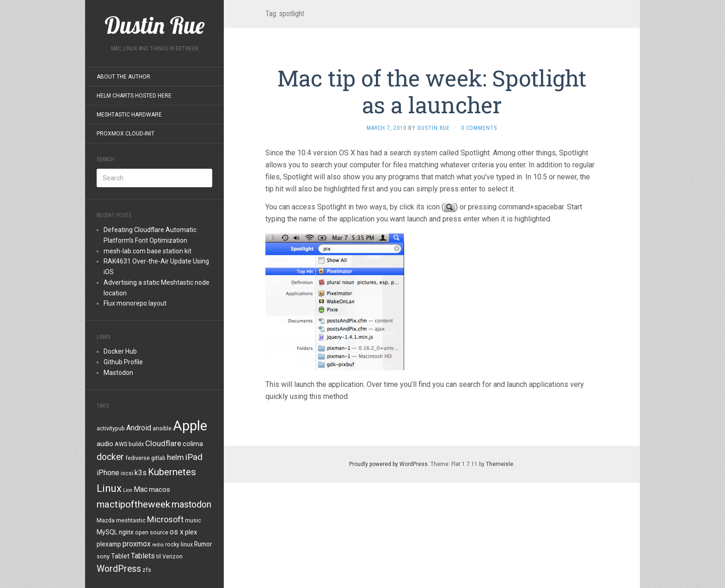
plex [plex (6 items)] (191, 532)
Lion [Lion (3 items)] (128, 490)
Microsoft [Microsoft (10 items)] (165, 519)
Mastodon (118, 373)
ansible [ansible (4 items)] (162, 429)
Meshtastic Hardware (129, 115)
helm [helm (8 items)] (175, 457)
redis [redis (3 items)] (158, 545)
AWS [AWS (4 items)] (121, 444)
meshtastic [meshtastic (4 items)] (131, 521)
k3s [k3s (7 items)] (141, 473)
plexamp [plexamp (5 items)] (109, 544)
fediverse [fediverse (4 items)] (138, 458)
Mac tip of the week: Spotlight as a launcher (432, 91)
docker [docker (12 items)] (110, 457)
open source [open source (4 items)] (152, 533)
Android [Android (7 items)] (139, 428)
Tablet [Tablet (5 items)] (120, 556)
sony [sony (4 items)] (103, 557)
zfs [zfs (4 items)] (147, 570)
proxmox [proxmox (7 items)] (137, 544)
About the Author (123, 77)
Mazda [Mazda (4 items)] (106, 521)
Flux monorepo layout (135, 303)
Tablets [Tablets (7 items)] (143, 556)
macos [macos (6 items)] (160, 490)
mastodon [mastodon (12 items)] (191, 505)
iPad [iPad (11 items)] (194, 457)
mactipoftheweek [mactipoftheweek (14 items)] (133, 504)
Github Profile (123, 362)
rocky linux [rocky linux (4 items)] (179, 545)
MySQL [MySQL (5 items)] (107, 532)
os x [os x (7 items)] (177, 532)
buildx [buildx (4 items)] (136, 444)
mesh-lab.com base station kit (147, 251)
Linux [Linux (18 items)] (109, 488)
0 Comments (479, 128)
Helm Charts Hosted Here (134, 96)
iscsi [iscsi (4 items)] (127, 473)
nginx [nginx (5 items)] (126, 532)
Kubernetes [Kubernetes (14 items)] (172, 472)
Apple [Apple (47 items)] (190, 426)
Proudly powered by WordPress (388, 464)
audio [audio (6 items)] (105, 444)
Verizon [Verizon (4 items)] (172, 557)
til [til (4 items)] (159, 557)
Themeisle (500, 464)
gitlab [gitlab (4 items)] (158, 458)
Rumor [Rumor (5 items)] (203, 544)
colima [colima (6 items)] (193, 444)
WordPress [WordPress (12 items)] (119, 569)
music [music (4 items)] (193, 521)
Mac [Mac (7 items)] (141, 489)
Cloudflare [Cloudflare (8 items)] (163, 443)
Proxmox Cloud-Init (126, 134)
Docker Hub (120, 351)
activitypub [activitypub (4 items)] (111, 429)
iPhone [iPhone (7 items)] (108, 473)
